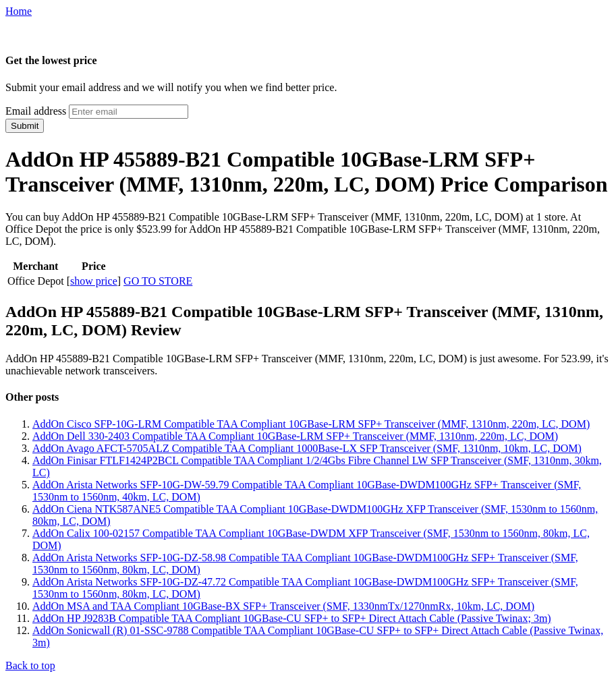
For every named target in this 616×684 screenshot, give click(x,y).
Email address (36, 111)
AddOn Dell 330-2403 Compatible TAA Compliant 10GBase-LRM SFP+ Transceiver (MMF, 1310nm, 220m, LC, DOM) (295, 436)
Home (19, 11)
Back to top (30, 665)
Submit (25, 126)
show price (94, 281)
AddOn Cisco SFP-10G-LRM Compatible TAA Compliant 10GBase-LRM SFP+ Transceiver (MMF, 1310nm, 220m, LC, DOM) (311, 424)
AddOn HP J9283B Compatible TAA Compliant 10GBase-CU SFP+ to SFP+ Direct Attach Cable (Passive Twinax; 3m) (292, 618)
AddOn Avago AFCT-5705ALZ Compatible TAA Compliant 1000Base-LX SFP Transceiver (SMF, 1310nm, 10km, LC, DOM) (307, 448)
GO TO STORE (158, 281)
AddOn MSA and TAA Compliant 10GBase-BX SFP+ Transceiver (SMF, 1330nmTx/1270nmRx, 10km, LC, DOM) (283, 606)
